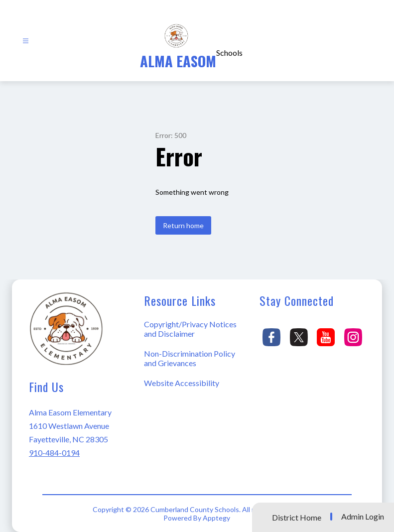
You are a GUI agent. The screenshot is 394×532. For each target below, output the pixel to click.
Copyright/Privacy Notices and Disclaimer (190, 329)
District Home (297, 517)
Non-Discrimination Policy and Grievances (190, 358)
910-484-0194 (54, 453)
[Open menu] (26, 41)
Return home (183, 225)
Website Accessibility (182, 383)
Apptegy (216, 518)
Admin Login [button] (363, 517)
